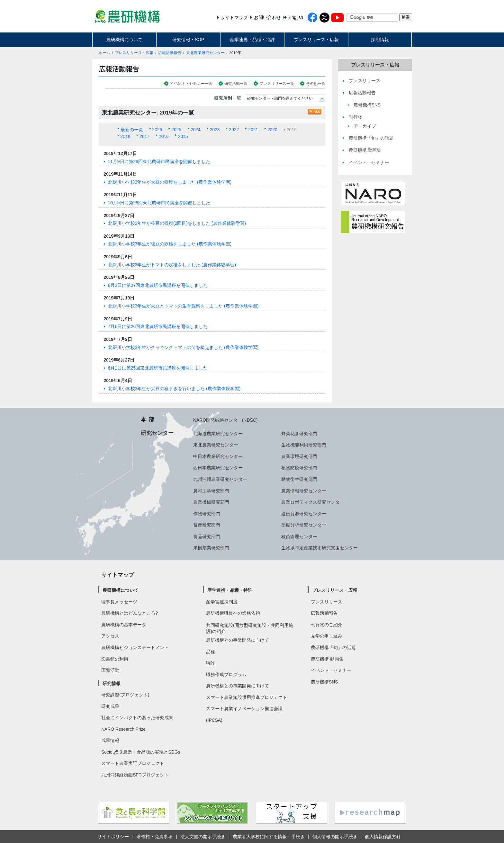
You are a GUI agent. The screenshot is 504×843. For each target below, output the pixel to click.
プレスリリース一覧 (277, 84)
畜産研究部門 (207, 525)
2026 (157, 130)
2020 (272, 130)
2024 (196, 130)
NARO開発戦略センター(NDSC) (225, 420)
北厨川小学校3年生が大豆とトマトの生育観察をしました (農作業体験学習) (183, 306)
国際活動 (110, 670)
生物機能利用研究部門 (304, 445)
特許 (211, 663)
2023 (215, 130)
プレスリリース (327, 602)
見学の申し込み (327, 636)
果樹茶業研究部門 (211, 548)
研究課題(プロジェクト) (125, 695)
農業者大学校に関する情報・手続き (269, 837)
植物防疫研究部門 (299, 468)
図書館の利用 (115, 659)
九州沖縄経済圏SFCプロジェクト (135, 775)
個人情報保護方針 (383, 837)
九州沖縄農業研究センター (220, 479)
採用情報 (380, 40)
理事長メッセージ (119, 602)
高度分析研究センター (304, 525)
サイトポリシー (113, 837)
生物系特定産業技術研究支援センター (319, 548)
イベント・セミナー (331, 670)
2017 (144, 136)
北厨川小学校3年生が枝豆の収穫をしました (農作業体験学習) (170, 244)
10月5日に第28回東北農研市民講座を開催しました (159, 203)
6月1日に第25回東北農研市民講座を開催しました (158, 368)
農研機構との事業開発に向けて (238, 640)
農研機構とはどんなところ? (130, 613)
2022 (234, 130)
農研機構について (124, 40)
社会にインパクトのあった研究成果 (137, 718)
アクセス (110, 636)
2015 (183, 136)
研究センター (157, 433)
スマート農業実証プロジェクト (133, 763)
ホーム (104, 53)
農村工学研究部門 (211, 491)
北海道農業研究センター (218, 434)
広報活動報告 (170, 53)
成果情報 (110, 740)
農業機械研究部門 (211, 502)
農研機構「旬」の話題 (333, 647)
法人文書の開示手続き (203, 837)
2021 (253, 130)
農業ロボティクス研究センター (313, 502)
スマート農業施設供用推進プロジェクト (247, 697)
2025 (176, 130)
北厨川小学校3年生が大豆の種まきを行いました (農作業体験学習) (174, 389)
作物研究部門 (207, 514)
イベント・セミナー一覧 (191, 84)
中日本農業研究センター (218, 456)
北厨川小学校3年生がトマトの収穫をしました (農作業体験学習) (172, 265)
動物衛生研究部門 (299, 479)
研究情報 (112, 683)
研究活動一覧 (236, 84)
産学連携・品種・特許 (252, 40)
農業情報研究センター (304, 491)
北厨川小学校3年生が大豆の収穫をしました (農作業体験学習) (170, 182)
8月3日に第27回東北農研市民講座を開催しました (158, 285)
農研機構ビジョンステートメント (135, 647)
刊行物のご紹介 (327, 625)
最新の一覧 (132, 130)
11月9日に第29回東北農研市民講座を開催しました (159, 161)
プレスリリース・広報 (316, 40)
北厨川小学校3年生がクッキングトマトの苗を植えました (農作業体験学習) (183, 347)
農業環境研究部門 (299, 456)
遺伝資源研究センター (304, 514)
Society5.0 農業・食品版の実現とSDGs (141, 752)
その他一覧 (316, 84)
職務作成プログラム (226, 674)
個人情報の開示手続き (335, 837)
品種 (211, 652)
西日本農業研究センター (218, 468)
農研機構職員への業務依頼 (233, 613)
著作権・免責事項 (155, 837)
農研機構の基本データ (124, 625)
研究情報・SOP (188, 40)
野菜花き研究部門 (299, 434)
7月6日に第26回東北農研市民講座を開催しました (158, 326)
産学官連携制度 (222, 602)
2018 (126, 136)
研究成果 (110, 706)
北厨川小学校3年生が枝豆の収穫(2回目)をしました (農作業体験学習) (177, 223)
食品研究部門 (207, 536)
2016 (164, 136)
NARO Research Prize (123, 729)
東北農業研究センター (205, 53)
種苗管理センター (299, 536)
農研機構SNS (324, 682)
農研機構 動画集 (327, 659)
